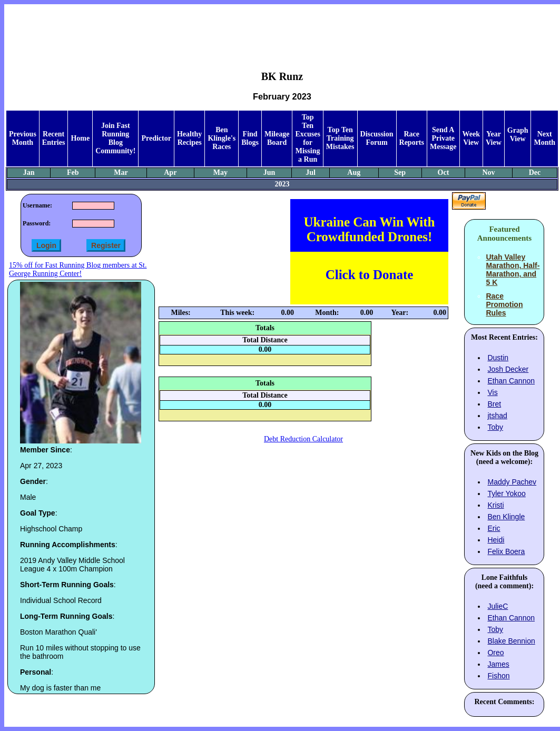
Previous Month (23, 138)
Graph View (518, 135)
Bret (494, 404)
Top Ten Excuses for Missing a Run (307, 138)
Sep (400, 172)
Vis (492, 392)
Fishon (498, 676)
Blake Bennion (511, 641)
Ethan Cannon (511, 381)
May (220, 172)
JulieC (498, 606)
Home (80, 138)
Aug (354, 172)
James (498, 664)
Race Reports (412, 138)
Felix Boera (506, 551)
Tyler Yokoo (506, 493)
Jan (29, 172)
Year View (494, 138)
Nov (488, 172)
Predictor (156, 138)
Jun (269, 172)
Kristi (495, 505)
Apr (170, 172)
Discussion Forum (377, 138)
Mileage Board (277, 138)
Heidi (496, 540)
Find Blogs (250, 138)
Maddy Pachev (512, 482)
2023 (282, 184)
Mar (121, 172)
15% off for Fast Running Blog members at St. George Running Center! (78, 269)
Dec (535, 172)
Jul (311, 172)
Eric (494, 528)
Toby (495, 427)
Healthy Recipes (189, 138)
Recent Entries (54, 138)
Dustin (498, 358)
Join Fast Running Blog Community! (115, 138)
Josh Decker (508, 369)
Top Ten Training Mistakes (340, 138)
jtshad (497, 416)
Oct (444, 172)
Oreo (495, 653)
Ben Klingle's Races (222, 138)
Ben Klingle (506, 517)
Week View (471, 138)
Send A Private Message (443, 138)
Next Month (544, 138)
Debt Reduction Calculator (303, 439)
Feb (73, 172)
